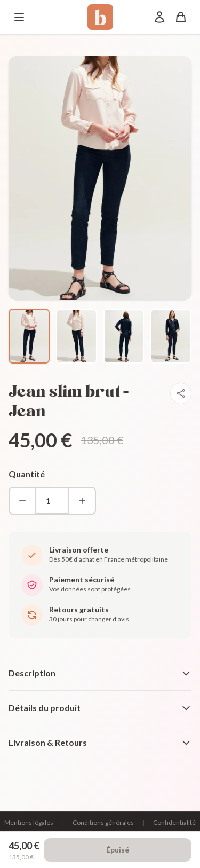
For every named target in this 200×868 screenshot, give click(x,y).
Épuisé (118, 850)
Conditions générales (103, 822)
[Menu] (19, 17)
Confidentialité (174, 822)
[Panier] (181, 17)
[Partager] (181, 393)
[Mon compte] (159, 17)
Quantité (27, 474)
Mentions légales (29, 822)
